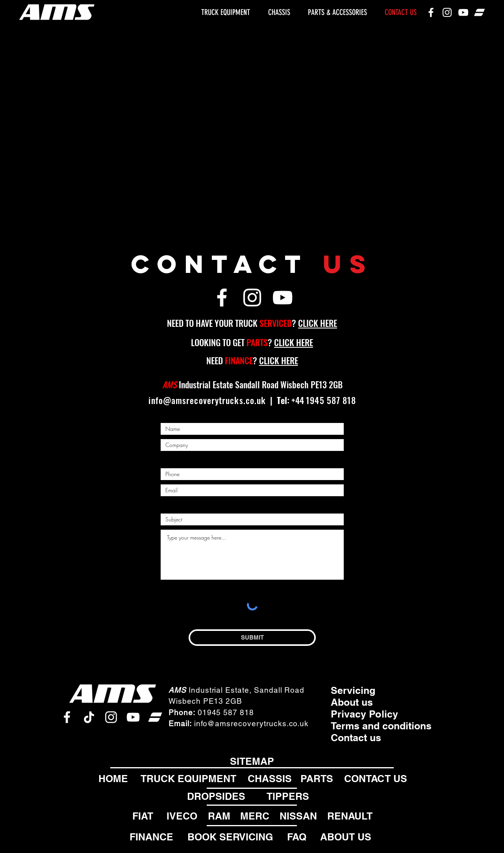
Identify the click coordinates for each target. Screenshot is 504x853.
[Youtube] (463, 12)
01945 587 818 (226, 712)
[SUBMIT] (252, 638)
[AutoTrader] (479, 12)
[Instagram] (447, 12)
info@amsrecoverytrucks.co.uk (207, 400)
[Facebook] (431, 12)
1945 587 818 (331, 400)
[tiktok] (89, 717)
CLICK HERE (318, 323)
